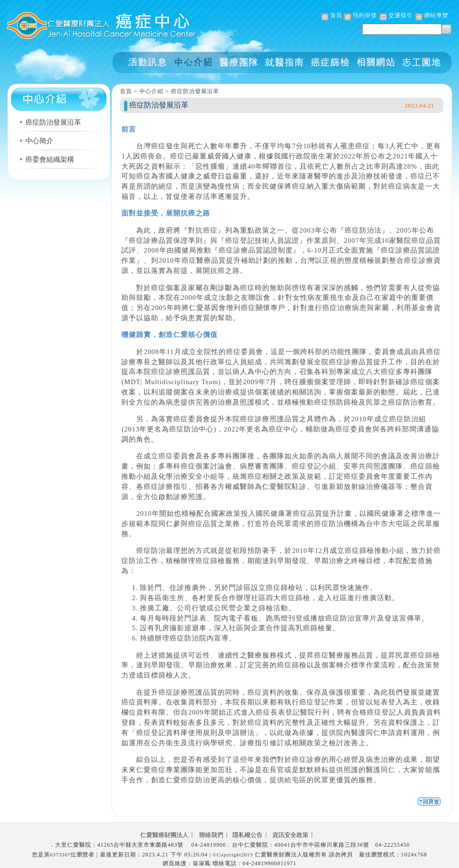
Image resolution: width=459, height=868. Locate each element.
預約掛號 (365, 15)
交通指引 (401, 15)
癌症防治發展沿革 (53, 122)
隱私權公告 (248, 835)
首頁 (336, 15)
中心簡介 (39, 141)
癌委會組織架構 (50, 159)
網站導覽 (436, 15)
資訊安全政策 (290, 835)
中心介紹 (151, 91)
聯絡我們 (211, 835)
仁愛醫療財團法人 (164, 835)
